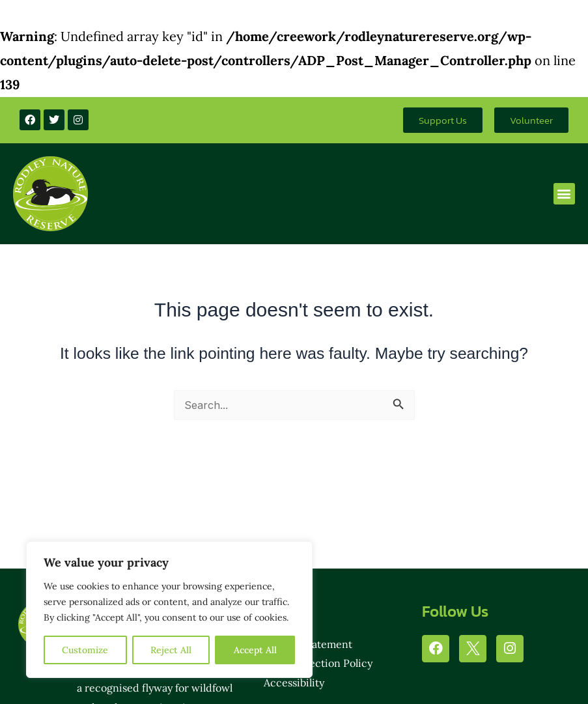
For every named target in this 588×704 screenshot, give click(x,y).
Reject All (171, 650)
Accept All (255, 650)
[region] (169, 610)
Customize (85, 650)
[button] (564, 194)
